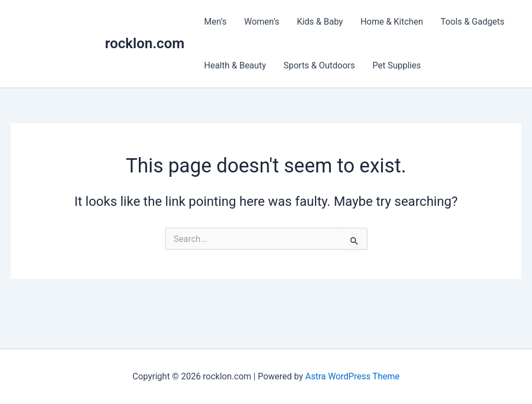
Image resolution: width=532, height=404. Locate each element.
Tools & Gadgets (473, 22)
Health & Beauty (235, 65)
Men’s (215, 22)
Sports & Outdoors (319, 65)
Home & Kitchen (392, 22)
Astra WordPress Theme (352, 376)
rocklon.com (145, 43)
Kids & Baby (320, 22)
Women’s (261, 22)
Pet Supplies (397, 65)
